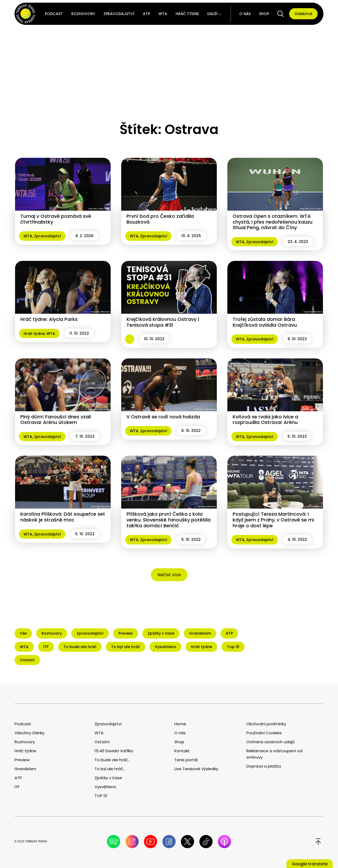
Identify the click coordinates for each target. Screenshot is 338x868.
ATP (146, 14)
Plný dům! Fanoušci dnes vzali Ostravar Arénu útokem (56, 420)
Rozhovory (83, 14)
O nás (245, 14)
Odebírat (303, 14)
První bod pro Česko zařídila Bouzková (160, 219)
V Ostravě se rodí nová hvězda (163, 417)
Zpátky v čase (108, 778)
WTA (163, 14)
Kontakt (182, 751)
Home (180, 724)
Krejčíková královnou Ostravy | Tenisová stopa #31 (163, 322)
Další (212, 14)
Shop (264, 14)
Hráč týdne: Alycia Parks (49, 319)
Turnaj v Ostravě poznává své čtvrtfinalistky (56, 219)
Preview (22, 760)
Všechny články (29, 733)
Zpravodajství (119, 14)
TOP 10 (101, 796)
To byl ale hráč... (110, 769)
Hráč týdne (187, 14)
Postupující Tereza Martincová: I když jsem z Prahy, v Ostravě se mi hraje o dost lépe (273, 520)
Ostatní (102, 742)
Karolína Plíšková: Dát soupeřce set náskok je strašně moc (63, 517)
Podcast (54, 14)
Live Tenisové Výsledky (196, 769)
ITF (17, 787)
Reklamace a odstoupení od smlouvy (274, 754)
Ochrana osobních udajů (271, 742)
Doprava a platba (264, 766)
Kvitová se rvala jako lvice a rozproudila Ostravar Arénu (265, 420)
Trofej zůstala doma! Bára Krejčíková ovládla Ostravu (265, 322)
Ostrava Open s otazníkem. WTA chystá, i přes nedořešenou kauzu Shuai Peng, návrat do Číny (273, 222)
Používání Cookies (264, 733)
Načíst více (169, 575)
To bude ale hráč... (112, 760)
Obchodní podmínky (266, 724)
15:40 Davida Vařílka (114, 751)
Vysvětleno (105, 787)
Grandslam (25, 769)
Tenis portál (186, 760)
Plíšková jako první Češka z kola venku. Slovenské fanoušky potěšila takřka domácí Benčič (168, 520)
